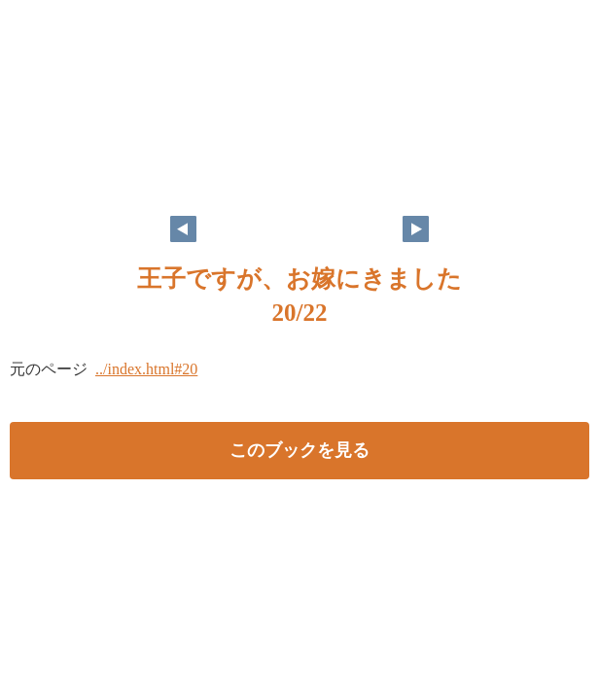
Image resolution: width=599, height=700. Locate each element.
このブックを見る (299, 450)
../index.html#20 (146, 369)
